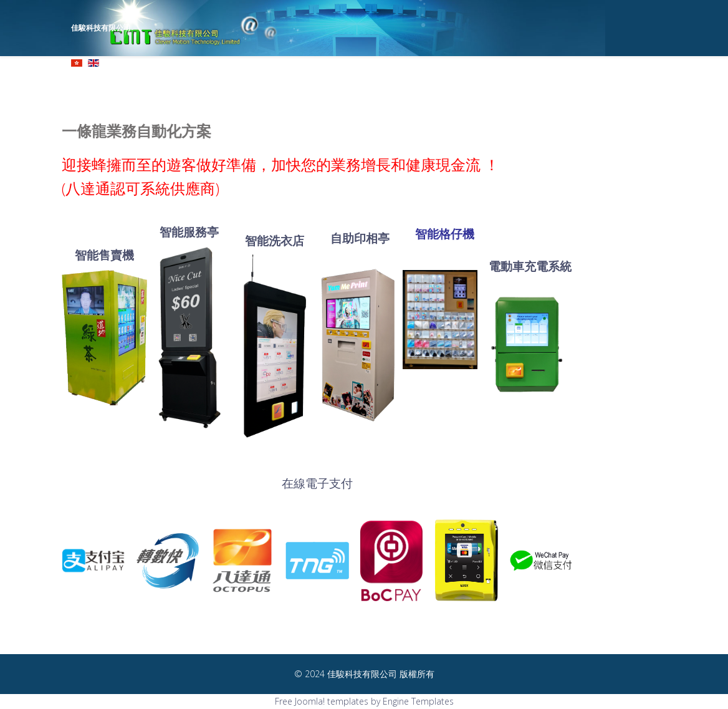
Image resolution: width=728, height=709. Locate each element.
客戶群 (577, 84)
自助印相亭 (360, 238)
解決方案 (433, 84)
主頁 (279, 84)
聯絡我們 (616, 84)
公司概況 (314, 84)
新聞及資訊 (535, 84)
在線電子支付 (317, 483)
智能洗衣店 (275, 240)
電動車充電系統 (530, 266)
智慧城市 (482, 84)
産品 (391, 84)
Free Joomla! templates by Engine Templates (364, 701)
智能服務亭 (189, 232)
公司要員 (356, 84)
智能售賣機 (104, 255)
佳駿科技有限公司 (101, 28)
